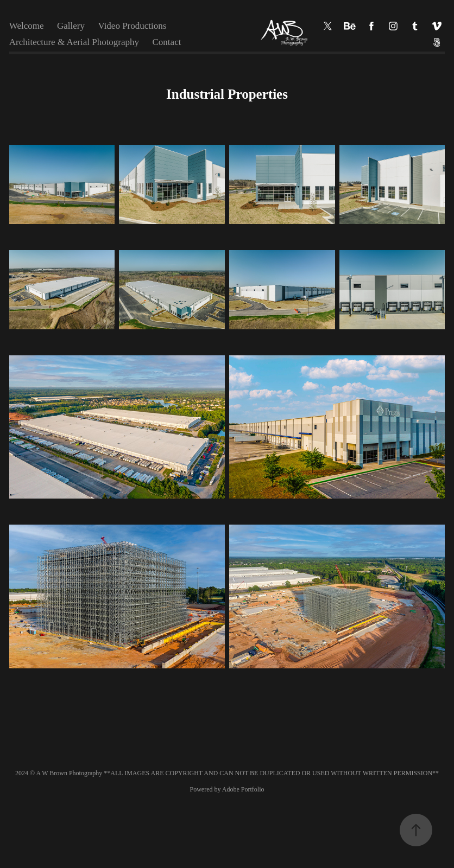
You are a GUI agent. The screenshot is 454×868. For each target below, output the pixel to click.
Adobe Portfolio (243, 789)
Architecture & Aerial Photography (74, 42)
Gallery (71, 26)
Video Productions (132, 26)
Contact (167, 42)
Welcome (27, 26)
